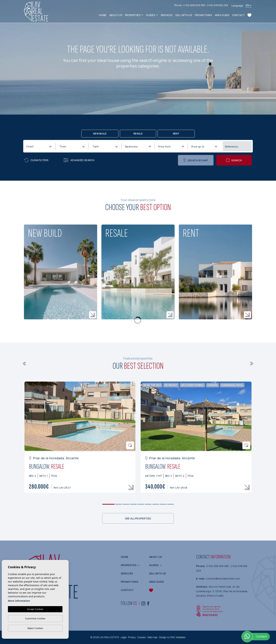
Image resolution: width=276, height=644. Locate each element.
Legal (124, 637)
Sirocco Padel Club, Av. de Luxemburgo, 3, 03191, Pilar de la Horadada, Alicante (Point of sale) (222, 591)
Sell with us (184, 15)
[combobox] (39, 146)
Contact (238, 15)
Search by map (196, 160)
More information (19, 601)
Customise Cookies (35, 618)
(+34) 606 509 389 (194, 5)
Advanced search (79, 160)
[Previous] (24, 364)
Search (234, 160)
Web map (152, 637)
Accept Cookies (35, 609)
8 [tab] (163, 504)
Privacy (132, 637)
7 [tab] (156, 504)
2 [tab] (119, 504)
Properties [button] (133, 15)
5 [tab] (141, 504)
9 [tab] (170, 504)
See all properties (138, 518)
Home (103, 15)
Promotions (203, 15)
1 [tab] (109, 504)
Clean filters (36, 160)
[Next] (252, 364)
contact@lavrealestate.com (223, 579)
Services (167, 15)
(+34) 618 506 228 (217, 5)
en (247, 5)
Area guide (222, 15)
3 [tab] (126, 504)
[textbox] (40, 146)
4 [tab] (134, 504)
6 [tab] (148, 504)
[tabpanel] (80, 437)
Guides (151, 15)
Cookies (142, 637)
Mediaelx (181, 637)
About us (116, 15)
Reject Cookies (35, 628)
